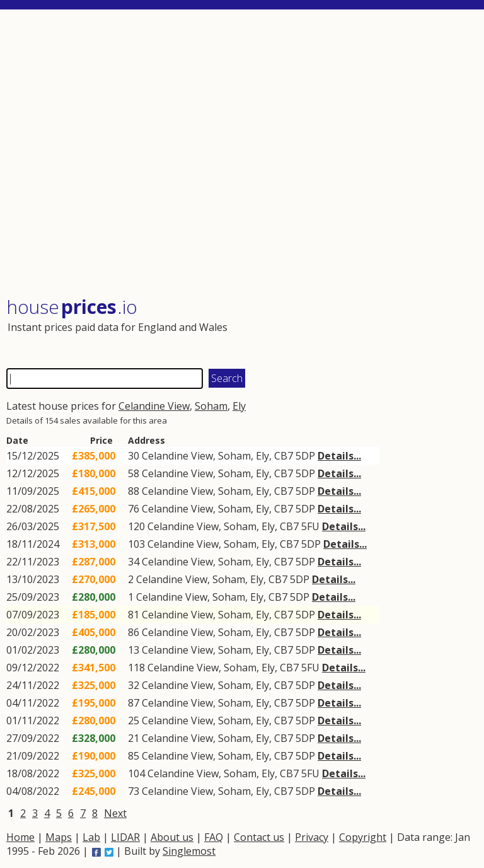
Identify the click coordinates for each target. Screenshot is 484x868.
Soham (211, 406)
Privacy (312, 837)
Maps (59, 837)
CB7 (284, 456)
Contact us (259, 837)
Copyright (363, 837)
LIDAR (125, 837)
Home (20, 837)
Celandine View (154, 406)
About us (172, 837)
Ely (239, 406)
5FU (310, 526)
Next (115, 813)
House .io (72, 307)
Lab (91, 837)
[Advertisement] (241, 154)
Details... (339, 456)
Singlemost (189, 851)
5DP (305, 456)
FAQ (214, 837)
